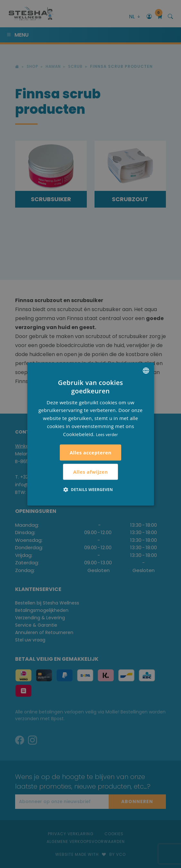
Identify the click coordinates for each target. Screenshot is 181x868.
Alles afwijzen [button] (90, 472)
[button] (90, 489)
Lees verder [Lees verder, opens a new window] (107, 435)
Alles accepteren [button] (91, 452)
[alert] (90, 434)
